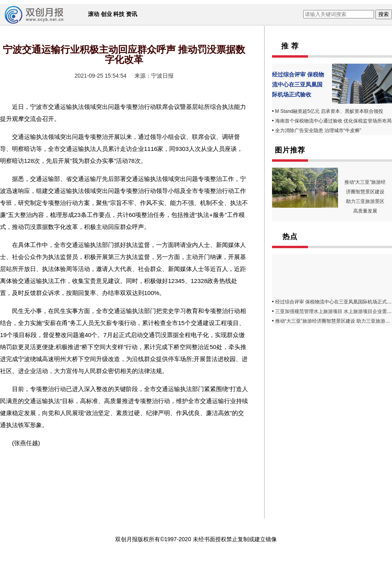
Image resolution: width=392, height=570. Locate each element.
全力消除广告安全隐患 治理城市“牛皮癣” (318, 130)
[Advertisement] (322, 386)
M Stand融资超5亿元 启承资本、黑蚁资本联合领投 (329, 111)
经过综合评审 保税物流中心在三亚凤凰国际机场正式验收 (298, 84)
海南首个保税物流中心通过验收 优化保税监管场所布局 (333, 121)
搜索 (384, 14)
